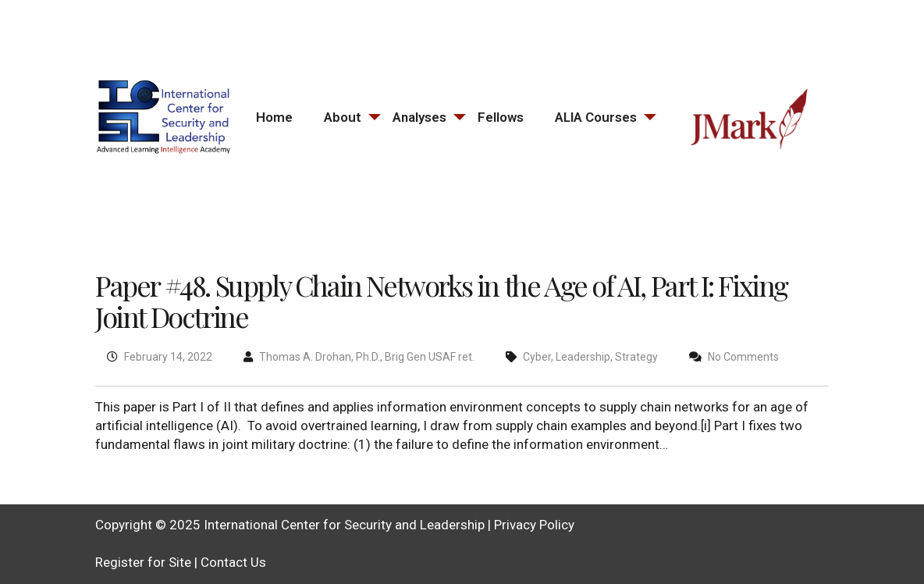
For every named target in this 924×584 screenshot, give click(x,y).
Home (274, 117)
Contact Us (233, 562)
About (343, 117)
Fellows (501, 117)
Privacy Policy (534, 525)
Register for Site (143, 562)
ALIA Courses (596, 117)
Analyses (419, 117)
